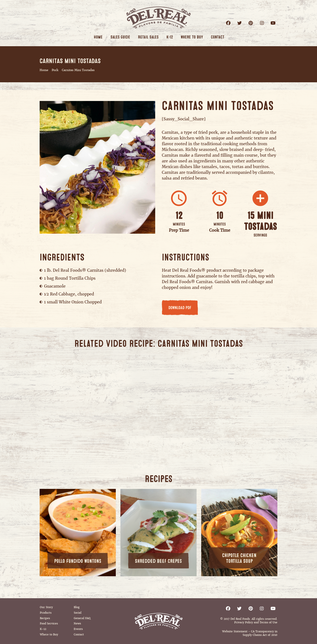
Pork (55, 70)
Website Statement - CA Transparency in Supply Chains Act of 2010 (250, 633)
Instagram (262, 23)
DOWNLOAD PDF (180, 308)
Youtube (273, 23)
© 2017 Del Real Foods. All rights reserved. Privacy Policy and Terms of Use (249, 621)
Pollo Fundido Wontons (78, 561)
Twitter (239, 23)
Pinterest (251, 23)
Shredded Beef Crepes (158, 561)
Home (44, 70)
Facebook (228, 23)
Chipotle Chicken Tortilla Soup (239, 558)
